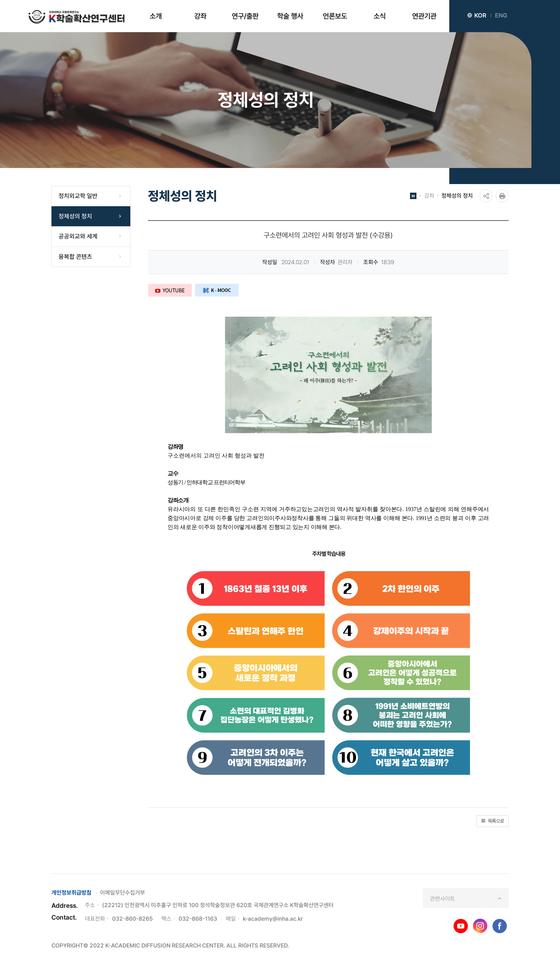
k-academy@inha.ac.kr (273, 919)
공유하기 (486, 196)
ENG (501, 15)
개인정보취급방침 (71, 893)
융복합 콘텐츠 (75, 257)
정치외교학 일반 (78, 196)
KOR (477, 15)
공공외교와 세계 (78, 236)
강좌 (429, 196)
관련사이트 (442, 899)
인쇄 (502, 196)
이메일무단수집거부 (122, 893)
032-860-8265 (132, 919)
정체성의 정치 (75, 216)
